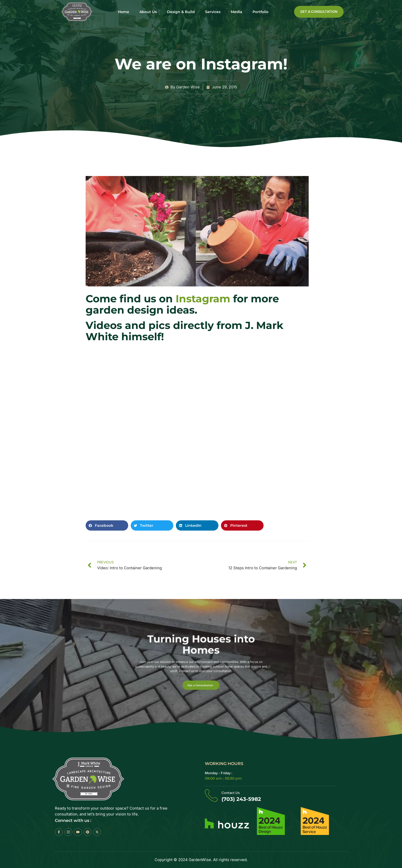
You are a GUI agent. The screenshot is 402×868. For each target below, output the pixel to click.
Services (213, 12)
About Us (148, 12)
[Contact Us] (211, 795)
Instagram (203, 299)
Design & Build (181, 12)
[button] (107, 525)
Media (237, 12)
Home (124, 12)
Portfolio (260, 12)
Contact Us (231, 793)
